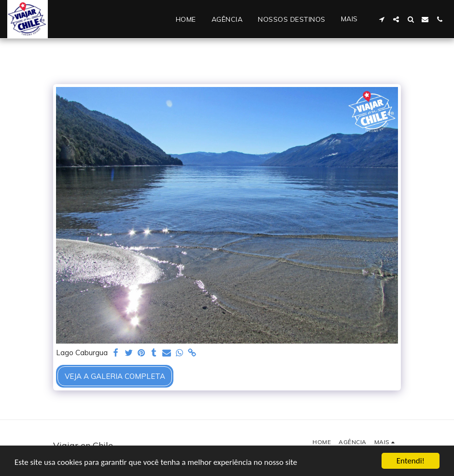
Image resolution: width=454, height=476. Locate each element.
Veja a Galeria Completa (115, 376)
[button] (382, 19)
